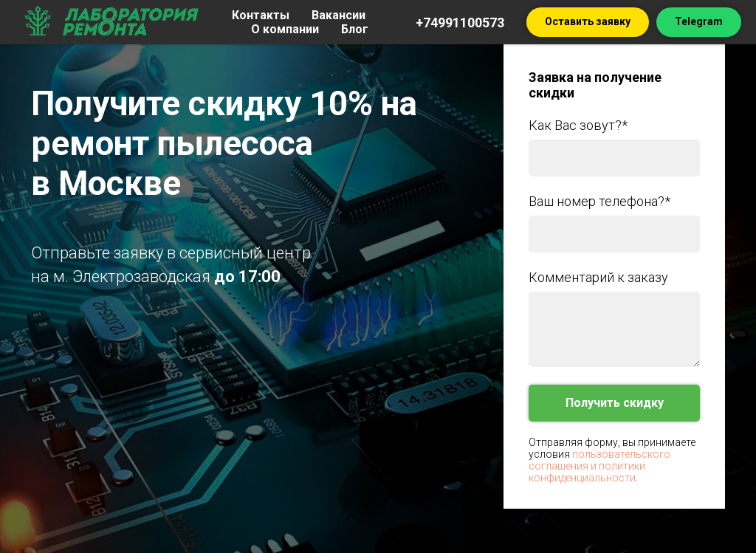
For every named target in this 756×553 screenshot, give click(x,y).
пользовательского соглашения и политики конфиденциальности (599, 466)
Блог (355, 29)
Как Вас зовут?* (578, 125)
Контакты (261, 15)
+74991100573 (460, 23)
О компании (285, 29)
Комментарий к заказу (598, 277)
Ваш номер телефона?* (599, 201)
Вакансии (339, 15)
